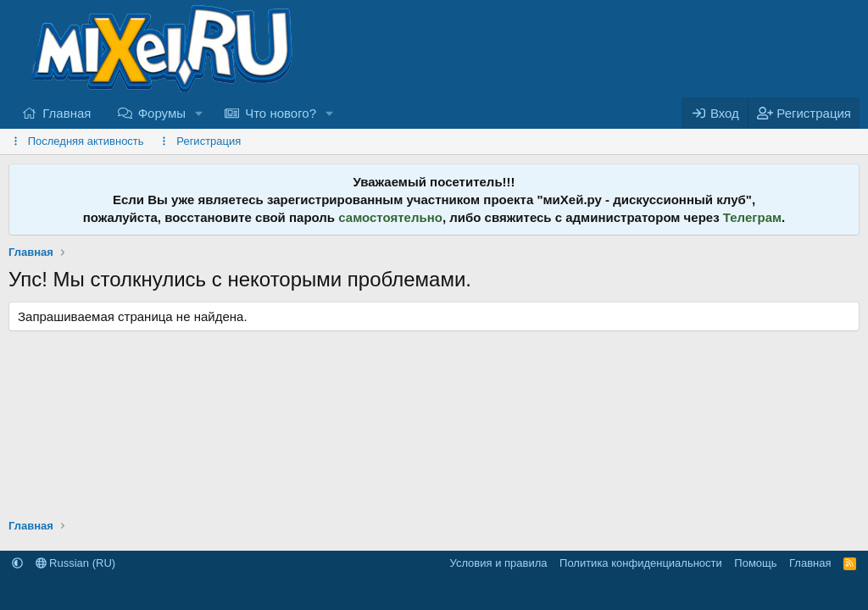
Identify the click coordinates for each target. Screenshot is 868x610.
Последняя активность (86, 141)
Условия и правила (499, 563)
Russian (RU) (76, 563)
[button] (199, 113)
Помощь (755, 563)
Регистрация (209, 141)
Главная (67, 113)
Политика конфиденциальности (641, 563)
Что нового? (281, 113)
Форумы (162, 113)
